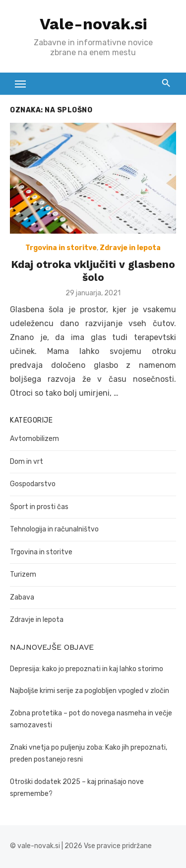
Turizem (23, 574)
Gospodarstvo (33, 484)
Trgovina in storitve (61, 248)
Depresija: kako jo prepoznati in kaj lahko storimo (87, 669)
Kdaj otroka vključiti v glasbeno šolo (93, 271)
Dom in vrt (27, 462)
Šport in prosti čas (39, 507)
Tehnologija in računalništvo (54, 529)
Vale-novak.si (93, 24)
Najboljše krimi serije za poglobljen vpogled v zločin (90, 691)
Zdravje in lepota (130, 248)
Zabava (22, 597)
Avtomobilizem (34, 439)
